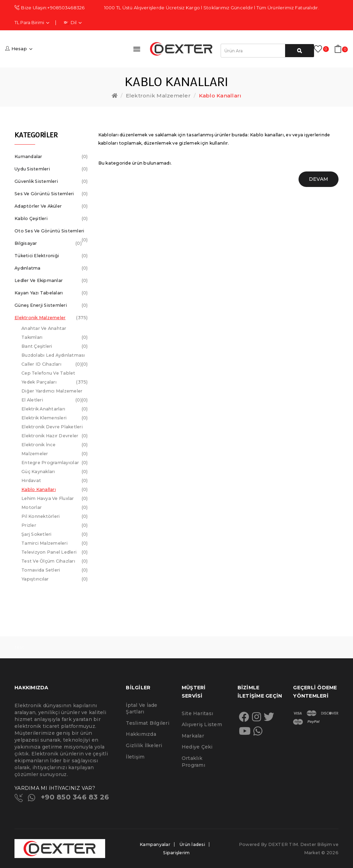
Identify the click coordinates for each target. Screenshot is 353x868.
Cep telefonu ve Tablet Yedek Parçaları (55, 379)
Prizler (55, 525)
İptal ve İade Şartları (142, 709)
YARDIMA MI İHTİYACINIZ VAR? (55, 788)
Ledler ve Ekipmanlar (51, 281)
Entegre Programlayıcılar (55, 463)
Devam (319, 179)
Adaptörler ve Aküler (51, 206)
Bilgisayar (48, 243)
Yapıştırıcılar (55, 579)
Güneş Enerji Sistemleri (51, 305)
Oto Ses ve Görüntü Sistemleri (51, 233)
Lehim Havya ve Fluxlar (55, 499)
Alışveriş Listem (202, 724)
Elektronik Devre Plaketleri (55, 428)
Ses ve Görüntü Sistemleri (51, 194)
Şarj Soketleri (55, 534)
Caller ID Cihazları (52, 364)
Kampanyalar (155, 844)
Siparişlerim (176, 853)
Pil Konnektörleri (55, 516)
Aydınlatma (51, 268)
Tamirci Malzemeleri (55, 543)
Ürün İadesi (192, 844)
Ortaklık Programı (193, 762)
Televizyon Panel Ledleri (55, 552)
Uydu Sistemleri (51, 169)
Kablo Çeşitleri (51, 219)
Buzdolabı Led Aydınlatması (55, 356)
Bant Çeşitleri (55, 346)
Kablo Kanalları (220, 96)
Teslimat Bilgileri (148, 723)
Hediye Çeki (197, 747)
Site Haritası (197, 713)
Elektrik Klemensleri (55, 418)
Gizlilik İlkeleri (144, 745)
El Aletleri (52, 400)
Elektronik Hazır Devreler (55, 437)
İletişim (135, 757)
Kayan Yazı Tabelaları (51, 293)
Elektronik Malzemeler (158, 96)
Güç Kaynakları (55, 472)
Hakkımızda (141, 734)
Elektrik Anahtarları (55, 409)
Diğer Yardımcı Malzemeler (55, 392)
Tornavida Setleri (55, 570)
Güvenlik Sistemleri (51, 181)
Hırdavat (55, 481)
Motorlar (55, 508)
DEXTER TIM (283, 844)
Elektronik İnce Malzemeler (55, 450)
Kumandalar (51, 157)
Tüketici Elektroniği (51, 256)
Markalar (193, 736)
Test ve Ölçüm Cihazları (55, 561)
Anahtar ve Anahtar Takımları (55, 334)
